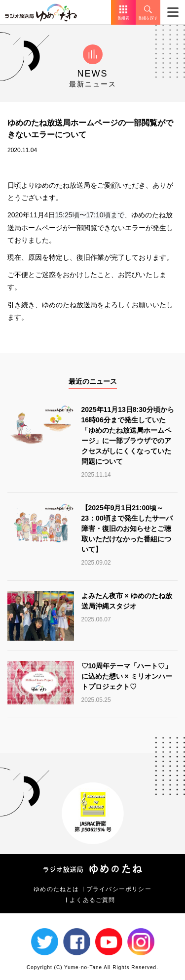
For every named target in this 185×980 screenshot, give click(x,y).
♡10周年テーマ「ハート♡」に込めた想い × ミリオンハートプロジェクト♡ (127, 676)
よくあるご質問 (92, 900)
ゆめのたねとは (56, 889)
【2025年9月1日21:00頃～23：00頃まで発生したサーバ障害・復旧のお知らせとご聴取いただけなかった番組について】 (127, 529)
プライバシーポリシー (119, 889)
